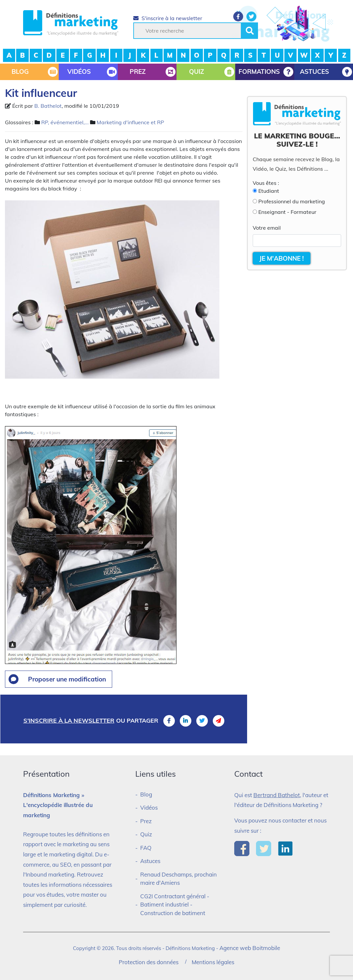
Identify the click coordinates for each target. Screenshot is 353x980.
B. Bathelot (48, 106)
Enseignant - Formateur (287, 212)
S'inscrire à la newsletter (168, 18)
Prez (146, 821)
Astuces (150, 861)
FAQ (146, 848)
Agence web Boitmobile (250, 948)
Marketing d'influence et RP (130, 122)
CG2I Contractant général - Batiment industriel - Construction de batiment (175, 905)
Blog (146, 794)
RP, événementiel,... (65, 122)
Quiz (146, 834)
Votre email (267, 228)
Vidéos (149, 807)
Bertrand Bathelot (277, 795)
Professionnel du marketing (292, 201)
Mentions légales (213, 962)
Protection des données (149, 962)
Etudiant (269, 191)
